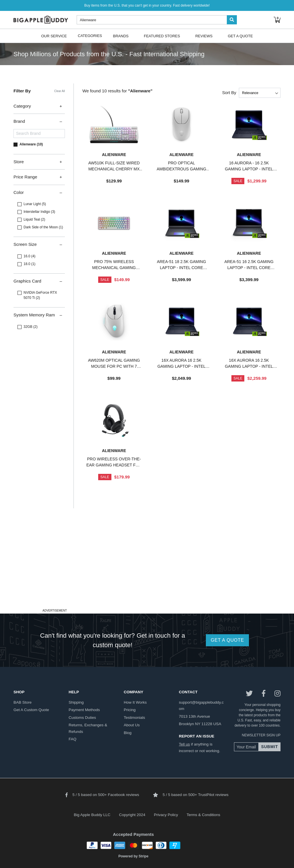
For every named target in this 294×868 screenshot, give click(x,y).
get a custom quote (31, 710)
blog (128, 733)
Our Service (54, 36)
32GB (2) (31, 327)
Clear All (60, 91)
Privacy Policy (166, 815)
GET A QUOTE (227, 640)
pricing (130, 710)
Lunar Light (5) (35, 204)
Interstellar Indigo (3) (39, 212)
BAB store (23, 702)
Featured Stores (162, 36)
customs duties (82, 718)
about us (132, 725)
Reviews (204, 36)
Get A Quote (240, 36)
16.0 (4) (29, 256)
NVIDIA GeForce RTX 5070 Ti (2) (40, 295)
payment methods (84, 710)
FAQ (72, 739)
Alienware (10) (31, 144)
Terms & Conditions (203, 815)
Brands (121, 36)
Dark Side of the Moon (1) (43, 227)
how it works (135, 702)
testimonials (134, 718)
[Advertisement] (147, 567)
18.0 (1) (29, 264)
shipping (76, 702)
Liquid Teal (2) (34, 219)
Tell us (184, 744)
